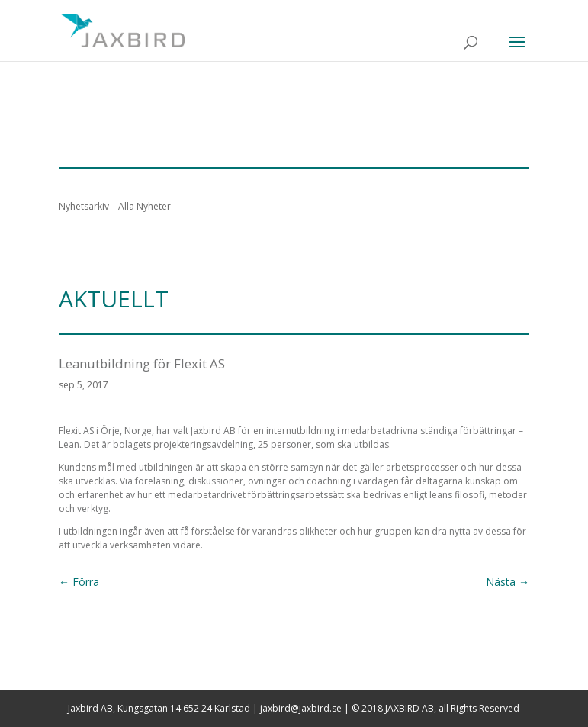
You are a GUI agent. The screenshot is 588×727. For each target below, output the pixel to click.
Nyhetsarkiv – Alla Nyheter (115, 206)
